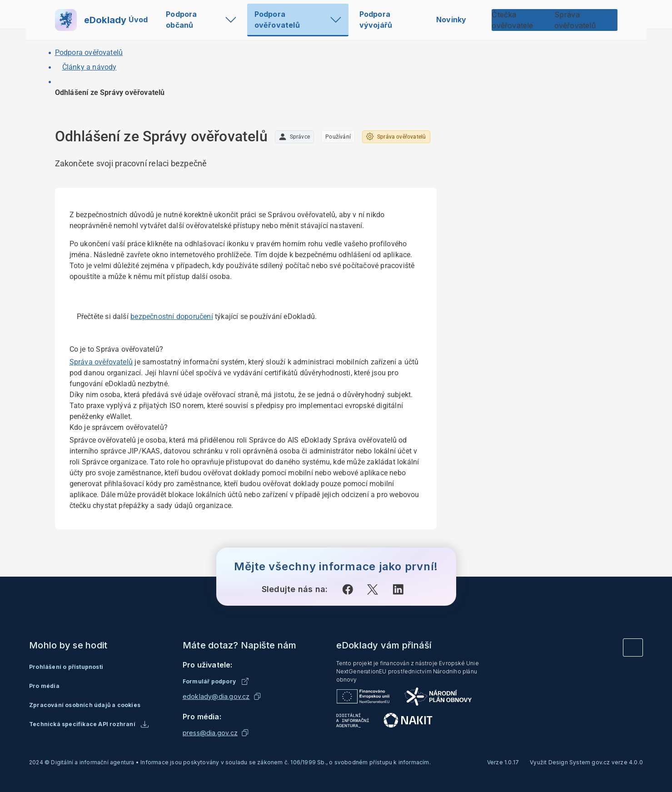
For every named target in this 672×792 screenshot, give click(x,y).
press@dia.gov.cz (210, 733)
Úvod (138, 20)
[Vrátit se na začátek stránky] (633, 648)
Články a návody (90, 67)
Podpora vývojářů (376, 20)
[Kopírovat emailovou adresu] (257, 697)
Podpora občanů (201, 20)
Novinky (451, 20)
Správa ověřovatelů (101, 362)
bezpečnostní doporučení (172, 316)
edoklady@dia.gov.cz (216, 696)
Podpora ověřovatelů (298, 20)
